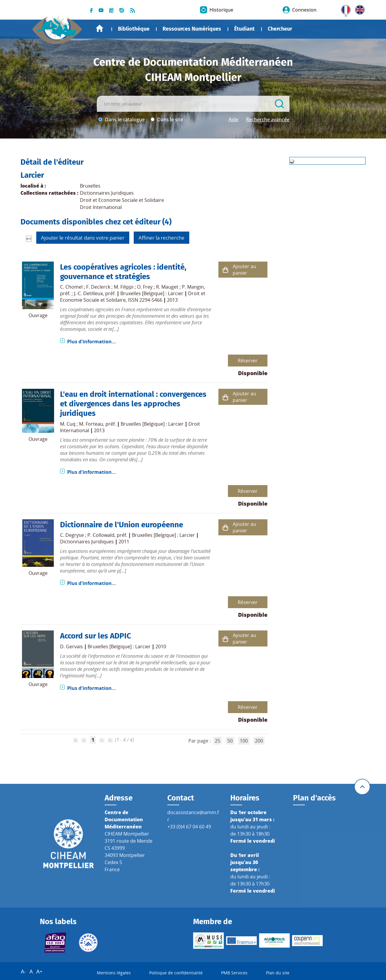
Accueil (100, 28)
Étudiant (244, 29)
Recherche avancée (268, 119)
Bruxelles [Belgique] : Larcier (152, 293)
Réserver (248, 361)
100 (244, 741)
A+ (39, 971)
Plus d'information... (92, 342)
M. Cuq (68, 424)
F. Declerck (98, 287)
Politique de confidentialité (176, 973)
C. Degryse (72, 535)
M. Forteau (91, 424)
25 (218, 741)
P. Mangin (193, 287)
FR (344, 9)
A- (23, 971)
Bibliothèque (134, 29)
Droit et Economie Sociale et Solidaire (122, 200)
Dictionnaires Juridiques (107, 193)
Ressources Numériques (192, 29)
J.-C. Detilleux (88, 293)
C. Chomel (71, 287)
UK (358, 9)
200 (259, 741)
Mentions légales (114, 973)
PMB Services (234, 973)
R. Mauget (167, 287)
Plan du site (278, 973)
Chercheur (280, 29)
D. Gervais (71, 646)
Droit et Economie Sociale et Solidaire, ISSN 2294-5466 (133, 297)
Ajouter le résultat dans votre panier (83, 238)
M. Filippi (124, 287)
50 (230, 741)
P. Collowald (101, 535)
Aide (233, 119)
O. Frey (145, 287)
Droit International (101, 207)
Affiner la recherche (162, 238)
